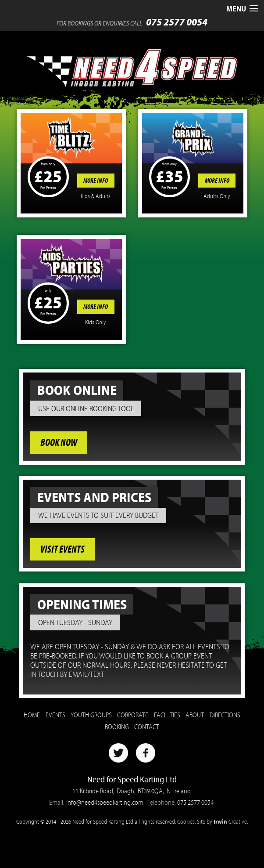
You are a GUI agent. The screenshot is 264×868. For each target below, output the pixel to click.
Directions (225, 715)
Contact (147, 727)
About (195, 715)
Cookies (186, 821)
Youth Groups (91, 715)
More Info (96, 181)
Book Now (59, 442)
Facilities (167, 715)
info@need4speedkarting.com (105, 802)
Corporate (133, 715)
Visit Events (62, 550)
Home (32, 715)
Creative (230, 821)
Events (55, 715)
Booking (117, 727)
